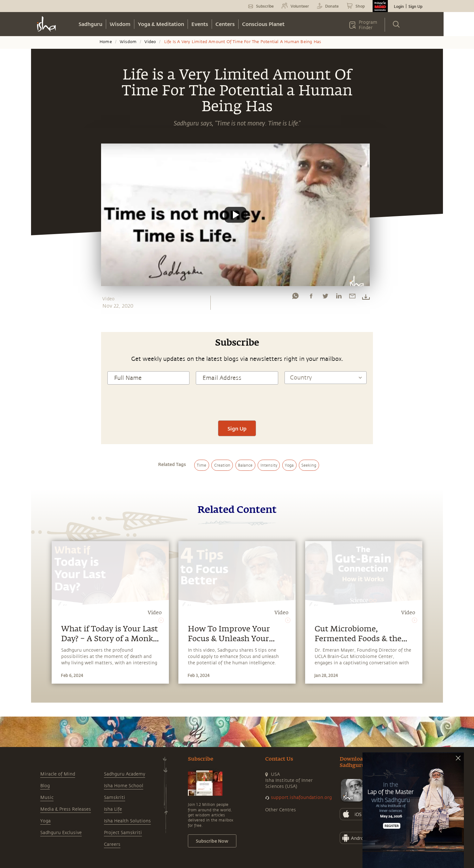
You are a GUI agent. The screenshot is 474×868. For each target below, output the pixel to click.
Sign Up (415, 6)
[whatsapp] (295, 297)
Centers (225, 24)
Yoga (45, 821)
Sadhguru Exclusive (61, 833)
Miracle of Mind (58, 774)
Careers (112, 844)
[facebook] (311, 297)
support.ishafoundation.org (301, 798)
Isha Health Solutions (127, 821)
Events (200, 24)
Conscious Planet (263, 24)
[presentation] (237, 402)
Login (399, 6)
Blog (45, 786)
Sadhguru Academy (125, 774)
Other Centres (281, 810)
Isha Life (113, 809)
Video (150, 42)
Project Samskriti (123, 833)
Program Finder (368, 25)
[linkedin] (339, 297)
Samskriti (115, 798)
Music (47, 798)
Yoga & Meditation (161, 24)
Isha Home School (124, 786)
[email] (352, 297)
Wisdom (120, 24)
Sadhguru (90, 24)
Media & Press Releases (66, 809)
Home (106, 42)
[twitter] (325, 297)
